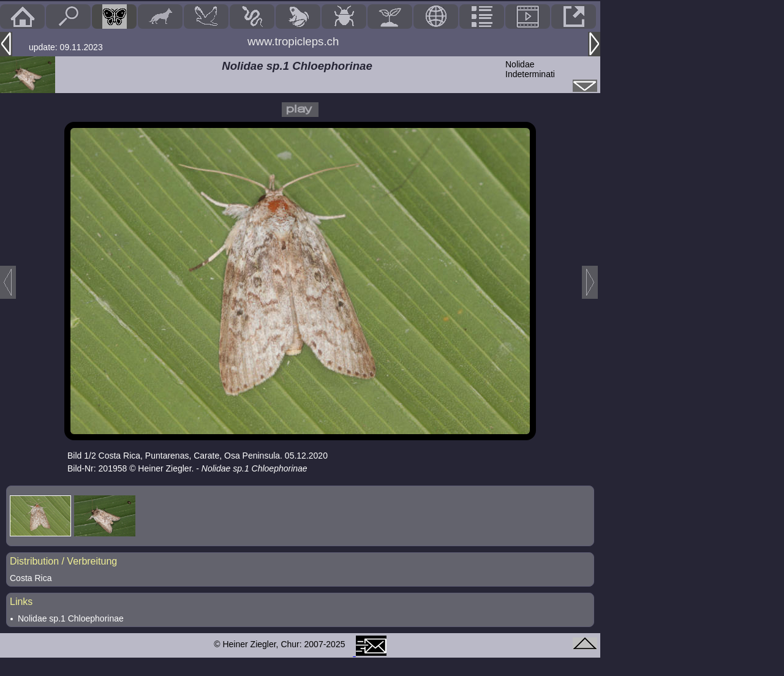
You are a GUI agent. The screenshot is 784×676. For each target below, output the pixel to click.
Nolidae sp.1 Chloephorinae (71, 618)
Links (21, 602)
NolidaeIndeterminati (530, 69)
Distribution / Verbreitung (63, 561)
